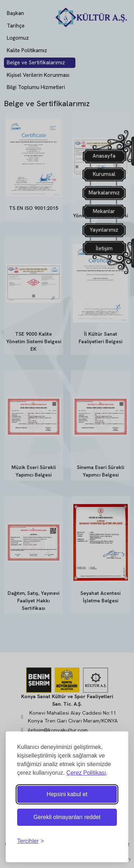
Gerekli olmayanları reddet (67, 817)
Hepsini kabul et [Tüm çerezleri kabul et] (67, 794)
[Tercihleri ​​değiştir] (31, 841)
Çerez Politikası (86, 773)
